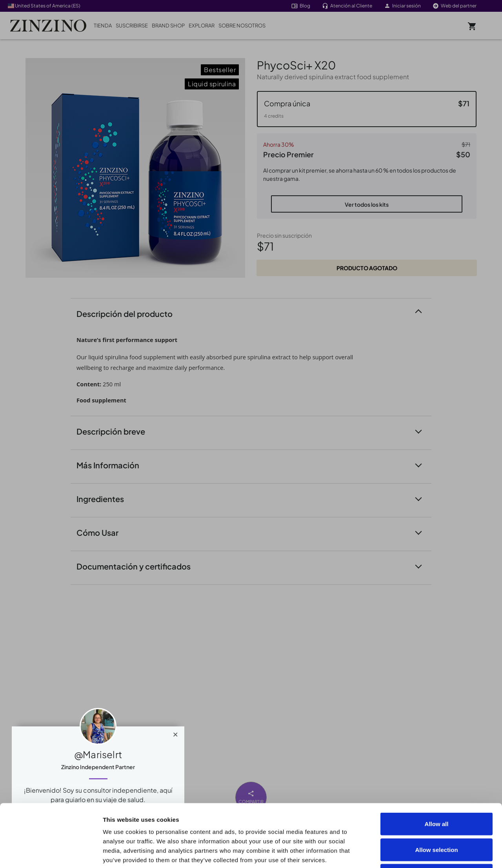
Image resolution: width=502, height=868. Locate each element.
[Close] (176, 733)
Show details (444, 853)
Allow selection (436, 791)
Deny (437, 816)
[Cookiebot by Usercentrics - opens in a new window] (51, 853)
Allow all (437, 765)
